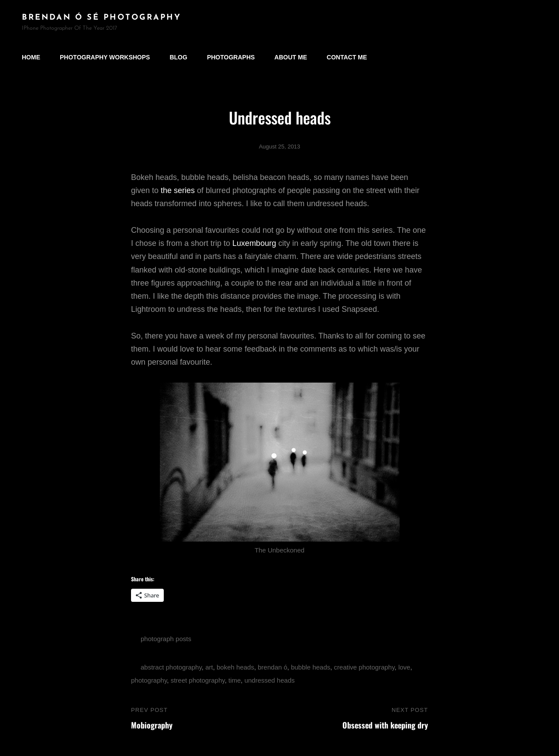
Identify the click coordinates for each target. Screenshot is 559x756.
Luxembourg (254, 243)
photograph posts (166, 639)
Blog (178, 57)
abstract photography (171, 667)
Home (31, 57)
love (404, 667)
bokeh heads (235, 667)
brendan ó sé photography (102, 18)
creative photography (364, 667)
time (235, 680)
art (209, 667)
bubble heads (311, 667)
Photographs (231, 57)
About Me (291, 57)
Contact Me (347, 57)
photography (149, 680)
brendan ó (273, 667)
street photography (198, 680)
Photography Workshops (105, 57)
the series (178, 190)
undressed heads (270, 680)
